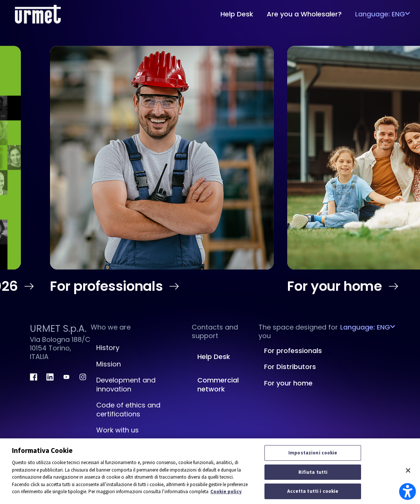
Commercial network (218, 384)
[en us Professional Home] (162, 158)
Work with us (117, 430)
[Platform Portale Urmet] (38, 13)
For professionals (116, 286)
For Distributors (290, 367)
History (108, 348)
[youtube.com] (66, 377)
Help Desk (214, 357)
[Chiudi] (408, 470)
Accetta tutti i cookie (313, 492)
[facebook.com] (34, 377)
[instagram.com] (83, 377)
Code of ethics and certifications (128, 409)
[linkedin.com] (50, 377)
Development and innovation (126, 384)
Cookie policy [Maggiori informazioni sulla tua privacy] (226, 492)
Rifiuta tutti (313, 472)
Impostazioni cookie (313, 453)
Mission (109, 364)
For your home (344, 286)
